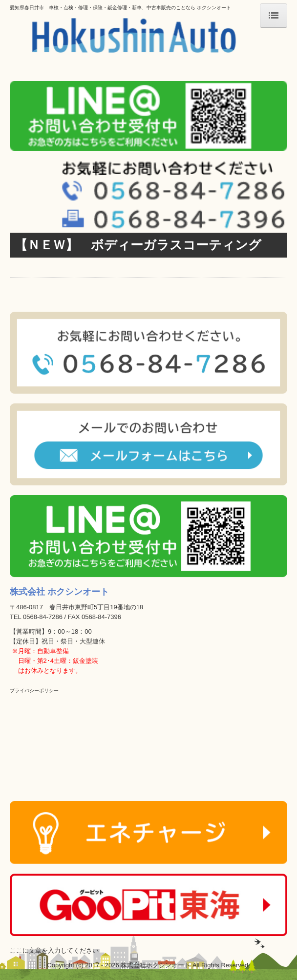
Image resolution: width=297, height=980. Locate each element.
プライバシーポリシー (34, 690)
